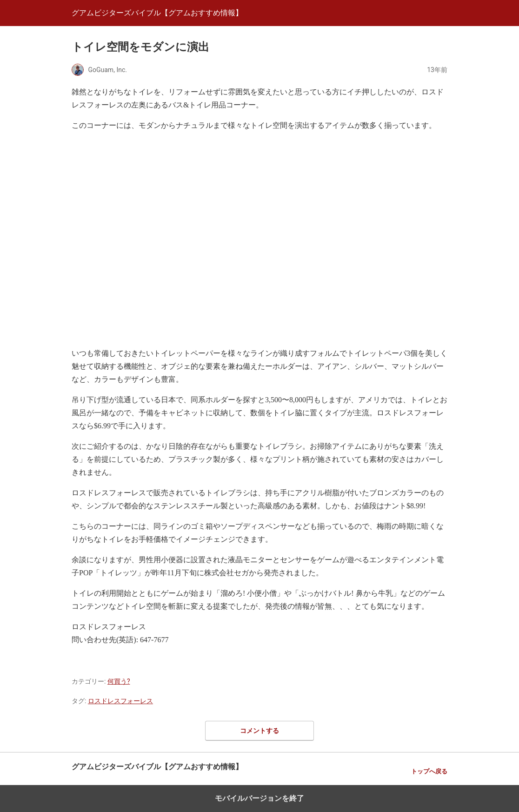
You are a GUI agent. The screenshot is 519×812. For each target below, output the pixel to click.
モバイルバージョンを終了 (259, 798)
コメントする (259, 731)
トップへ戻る (429, 771)
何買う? (119, 681)
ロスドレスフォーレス (120, 701)
